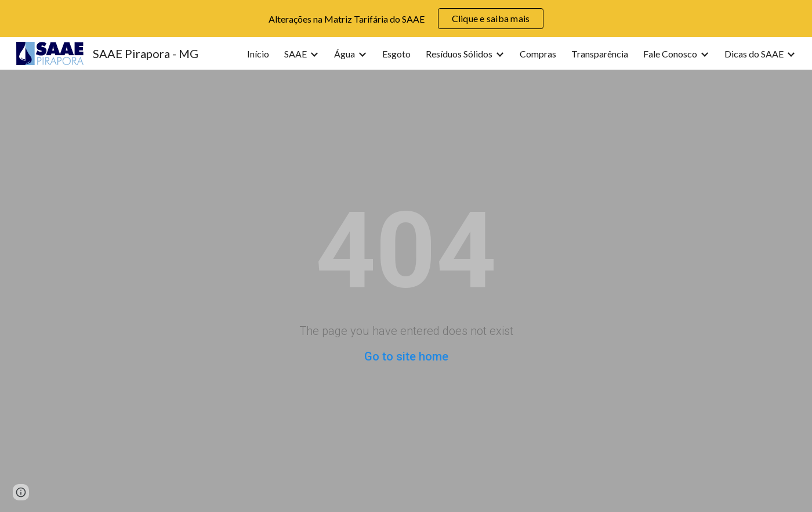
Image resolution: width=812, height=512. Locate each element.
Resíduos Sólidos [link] (459, 54)
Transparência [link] (600, 54)
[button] (21, 492)
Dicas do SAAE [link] (754, 54)
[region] (406, 19)
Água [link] (345, 54)
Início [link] (258, 54)
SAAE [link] (296, 54)
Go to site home (406, 356)
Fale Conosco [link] (670, 54)
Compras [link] (538, 54)
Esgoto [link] (396, 54)
